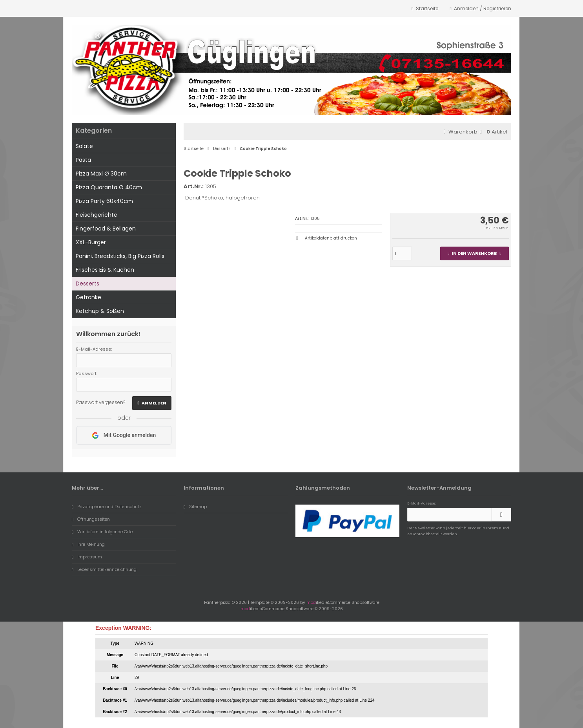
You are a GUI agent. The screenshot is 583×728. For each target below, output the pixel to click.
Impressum (87, 557)
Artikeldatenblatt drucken (331, 238)
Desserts (87, 284)
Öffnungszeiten (91, 519)
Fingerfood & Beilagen (106, 229)
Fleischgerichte (97, 215)
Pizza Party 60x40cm (104, 201)
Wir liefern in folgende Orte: (103, 532)
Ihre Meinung (88, 544)
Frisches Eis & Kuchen (105, 270)
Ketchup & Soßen (100, 311)
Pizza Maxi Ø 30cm (101, 174)
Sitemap (195, 507)
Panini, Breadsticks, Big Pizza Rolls (120, 256)
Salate (84, 146)
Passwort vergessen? (101, 402)
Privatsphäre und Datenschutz (107, 507)
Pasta (83, 160)
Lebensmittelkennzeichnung (104, 569)
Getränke (88, 297)
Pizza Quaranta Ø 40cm (109, 187)
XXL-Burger (91, 242)
